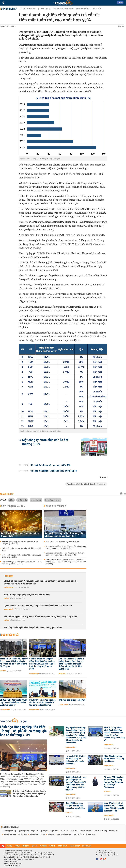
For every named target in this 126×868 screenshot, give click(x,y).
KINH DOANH (86, 846)
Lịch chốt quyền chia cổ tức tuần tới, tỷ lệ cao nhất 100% (21, 549)
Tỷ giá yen (44, 831)
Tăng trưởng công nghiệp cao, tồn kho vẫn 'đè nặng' (27, 595)
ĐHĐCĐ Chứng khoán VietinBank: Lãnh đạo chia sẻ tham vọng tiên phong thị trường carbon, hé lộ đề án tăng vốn (114, 734)
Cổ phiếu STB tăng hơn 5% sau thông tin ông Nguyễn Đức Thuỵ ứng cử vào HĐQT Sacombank (114, 782)
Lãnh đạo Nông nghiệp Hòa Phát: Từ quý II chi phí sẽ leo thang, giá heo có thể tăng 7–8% (65, 554)
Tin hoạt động (82, 9)
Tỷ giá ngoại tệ (24, 831)
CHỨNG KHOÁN (62, 846)
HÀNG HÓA (26, 846)
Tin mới (9, 576)
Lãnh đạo (44, 9)
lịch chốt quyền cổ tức (53, 500)
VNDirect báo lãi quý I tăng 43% (72, 700)
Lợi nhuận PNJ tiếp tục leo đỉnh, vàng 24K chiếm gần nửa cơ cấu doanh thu (64, 535)
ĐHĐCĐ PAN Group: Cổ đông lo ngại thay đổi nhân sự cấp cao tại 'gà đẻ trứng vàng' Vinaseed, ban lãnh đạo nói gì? (66, 562)
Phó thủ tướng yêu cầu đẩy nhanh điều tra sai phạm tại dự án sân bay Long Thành (41, 617)
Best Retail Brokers (64, 834)
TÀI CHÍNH (43, 846)
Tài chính (107, 792)
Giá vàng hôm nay (10, 831)
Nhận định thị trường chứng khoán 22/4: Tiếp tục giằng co (114, 759)
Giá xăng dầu (114, 831)
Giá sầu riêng (23, 834)
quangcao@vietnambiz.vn (109, 855)
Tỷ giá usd (35, 831)
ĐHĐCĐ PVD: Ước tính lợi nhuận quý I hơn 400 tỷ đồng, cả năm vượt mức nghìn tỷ (14, 703)
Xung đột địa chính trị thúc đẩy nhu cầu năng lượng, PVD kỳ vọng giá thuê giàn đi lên (66, 547)
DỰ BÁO (17, 846)
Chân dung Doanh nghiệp (62, 9)
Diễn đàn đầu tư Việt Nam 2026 (84, 834)
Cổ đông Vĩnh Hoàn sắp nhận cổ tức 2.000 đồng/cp (54, 471)
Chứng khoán (9, 587)
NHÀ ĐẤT (52, 846)
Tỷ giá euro (54, 831)
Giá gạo (43, 834)
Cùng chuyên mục (56, 506)
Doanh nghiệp (9, 9)
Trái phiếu (96, 9)
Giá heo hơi (64, 831)
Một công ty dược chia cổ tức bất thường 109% (45, 442)
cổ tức (11, 500)
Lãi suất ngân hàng (100, 831)
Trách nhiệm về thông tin (12, 866)
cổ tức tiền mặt (36, 500)
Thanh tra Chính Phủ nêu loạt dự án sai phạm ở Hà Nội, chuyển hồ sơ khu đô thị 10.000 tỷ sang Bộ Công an (14, 663)
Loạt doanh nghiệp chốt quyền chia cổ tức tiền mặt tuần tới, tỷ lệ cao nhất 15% (22, 563)
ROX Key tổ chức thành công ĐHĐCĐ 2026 (62, 542)
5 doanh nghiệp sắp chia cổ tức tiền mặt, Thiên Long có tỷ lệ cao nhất (20, 543)
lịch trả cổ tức (22, 500)
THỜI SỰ (9, 846)
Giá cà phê (74, 831)
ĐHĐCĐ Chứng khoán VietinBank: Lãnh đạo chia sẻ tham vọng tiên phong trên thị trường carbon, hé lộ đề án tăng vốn (41, 582)
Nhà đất (3, 671)
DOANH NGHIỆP (75, 846)
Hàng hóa (62, 673)
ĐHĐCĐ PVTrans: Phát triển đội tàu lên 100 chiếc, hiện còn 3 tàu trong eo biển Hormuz (43, 703)
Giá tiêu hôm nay (86, 831)
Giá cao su (51, 834)
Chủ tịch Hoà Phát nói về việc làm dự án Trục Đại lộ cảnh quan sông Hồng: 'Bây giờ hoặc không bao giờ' (29, 794)
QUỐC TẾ (34, 846)
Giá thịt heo (34, 834)
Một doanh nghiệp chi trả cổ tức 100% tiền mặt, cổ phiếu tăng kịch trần (21, 556)
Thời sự (6, 598)
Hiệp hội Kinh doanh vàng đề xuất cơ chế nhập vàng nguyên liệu (75, 806)
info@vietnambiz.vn (15, 863)
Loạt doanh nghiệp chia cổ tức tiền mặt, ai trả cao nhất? (20, 535)
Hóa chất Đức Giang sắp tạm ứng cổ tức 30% (51, 465)
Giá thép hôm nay (10, 834)
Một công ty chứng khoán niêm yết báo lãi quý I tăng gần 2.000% (33, 628)
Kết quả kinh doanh (28, 9)
